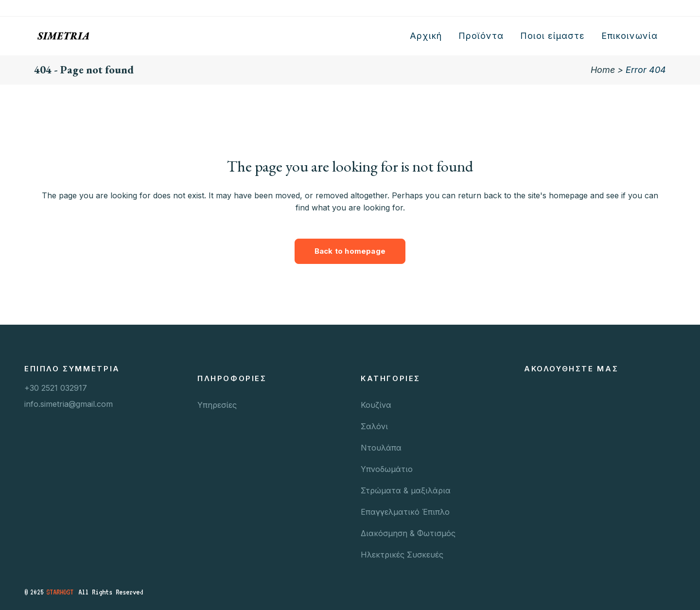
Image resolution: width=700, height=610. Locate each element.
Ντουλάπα (381, 448)
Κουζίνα (376, 405)
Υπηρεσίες (217, 405)
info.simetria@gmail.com (69, 404)
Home (603, 70)
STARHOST (60, 592)
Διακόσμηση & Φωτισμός (408, 533)
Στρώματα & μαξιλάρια (406, 490)
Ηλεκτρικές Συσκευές (402, 555)
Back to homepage (350, 251)
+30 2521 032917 (56, 388)
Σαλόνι (374, 426)
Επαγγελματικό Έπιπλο (405, 512)
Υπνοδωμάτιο (387, 469)
